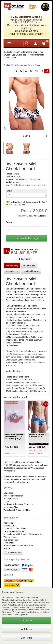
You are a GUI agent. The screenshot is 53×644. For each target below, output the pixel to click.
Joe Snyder (9, 543)
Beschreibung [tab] (12, 265)
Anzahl (9, 222)
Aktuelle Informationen (13, 496)
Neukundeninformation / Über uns (18, 504)
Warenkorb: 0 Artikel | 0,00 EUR (18, 510)
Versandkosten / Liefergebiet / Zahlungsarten (23, 534)
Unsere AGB (9, 526)
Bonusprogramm (11, 499)
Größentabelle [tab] (29, 265)
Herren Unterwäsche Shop (26, 52)
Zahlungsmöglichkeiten (14, 531)
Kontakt (7, 501)
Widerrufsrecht (10, 537)
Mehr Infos (26, 638)
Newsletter (8, 493)
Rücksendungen (11, 540)
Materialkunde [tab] (12, 271)
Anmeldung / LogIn (12, 507)
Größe (9, 191)
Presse (7, 548)
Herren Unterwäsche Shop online (18, 546)
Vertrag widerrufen (13, 552)
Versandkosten (40, 216)
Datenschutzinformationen (15, 529)
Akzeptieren (26, 621)
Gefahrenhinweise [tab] (31, 271)
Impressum (8, 523)
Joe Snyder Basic (20, 55)
